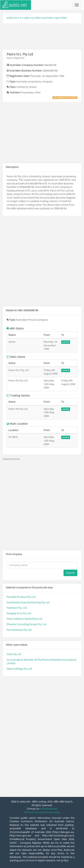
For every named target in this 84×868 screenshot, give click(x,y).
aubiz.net (12, 18)
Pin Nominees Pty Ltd (19, 630)
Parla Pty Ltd (14, 654)
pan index (61, 18)
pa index (48, 18)
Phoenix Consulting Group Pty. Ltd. (27, 624)
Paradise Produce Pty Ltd (21, 597)
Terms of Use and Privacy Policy (42, 812)
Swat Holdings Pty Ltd (19, 669)
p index (37, 18)
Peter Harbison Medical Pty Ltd (24, 619)
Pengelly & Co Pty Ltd (19, 613)
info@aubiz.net (49, 809)
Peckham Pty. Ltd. (17, 608)
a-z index (25, 18)
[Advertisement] (42, 36)
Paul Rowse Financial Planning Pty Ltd (28, 602)
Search (70, 573)
